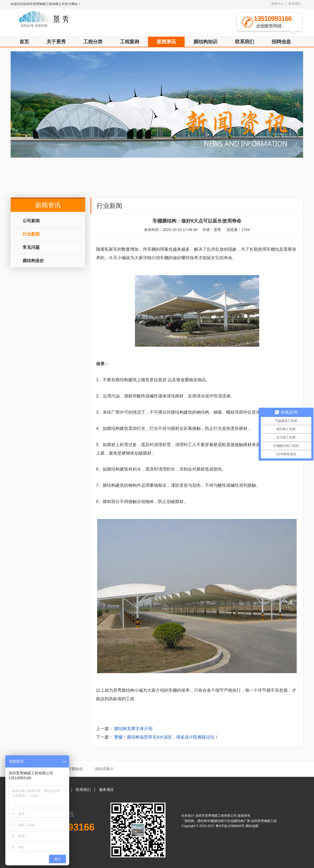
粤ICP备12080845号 (231, 826)
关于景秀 (56, 42)
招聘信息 (281, 42)
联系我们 (295, 4)
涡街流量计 (104, 769)
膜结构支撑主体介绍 (133, 729)
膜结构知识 (205, 42)
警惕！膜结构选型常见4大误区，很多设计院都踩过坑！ (166, 737)
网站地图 (252, 826)
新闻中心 (278, 4)
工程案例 (130, 42)
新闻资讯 (166, 42)
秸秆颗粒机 (74, 769)
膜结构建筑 (126, 380)
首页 (24, 42)
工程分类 (93, 42)
